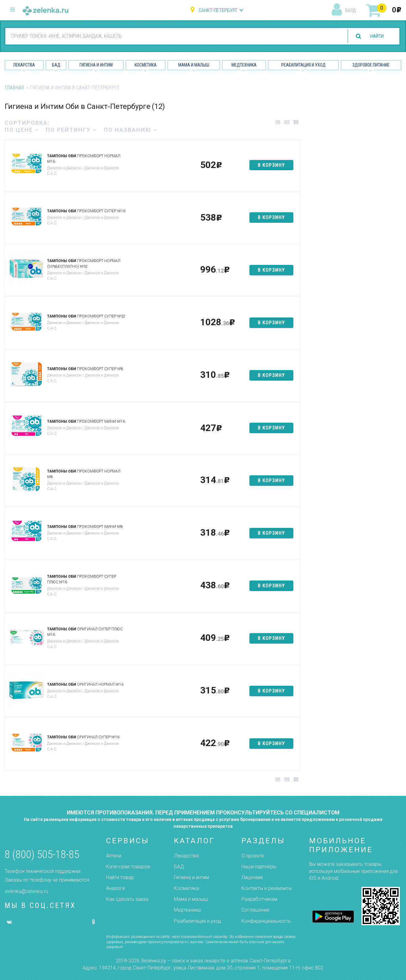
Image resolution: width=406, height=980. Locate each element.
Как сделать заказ (127, 899)
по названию (131, 130)
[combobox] (172, 36)
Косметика (146, 65)
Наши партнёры (259, 867)
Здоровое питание (371, 65)
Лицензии (252, 877)
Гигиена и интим (191, 877)
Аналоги (115, 888)
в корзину (271, 165)
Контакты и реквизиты (267, 888)
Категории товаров (128, 867)
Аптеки (114, 856)
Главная (14, 88)
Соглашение (255, 910)
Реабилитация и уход (303, 65)
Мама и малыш (194, 65)
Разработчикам (259, 899)
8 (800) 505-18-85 (42, 855)
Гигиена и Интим (96, 65)
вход (350, 11)
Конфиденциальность (266, 921)
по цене (22, 130)
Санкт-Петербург (218, 10)
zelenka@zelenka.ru (26, 891)
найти (376, 36)
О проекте (253, 856)
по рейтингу (71, 130)
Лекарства (24, 65)
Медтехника (244, 65)
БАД (56, 65)
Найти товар (120, 877)
